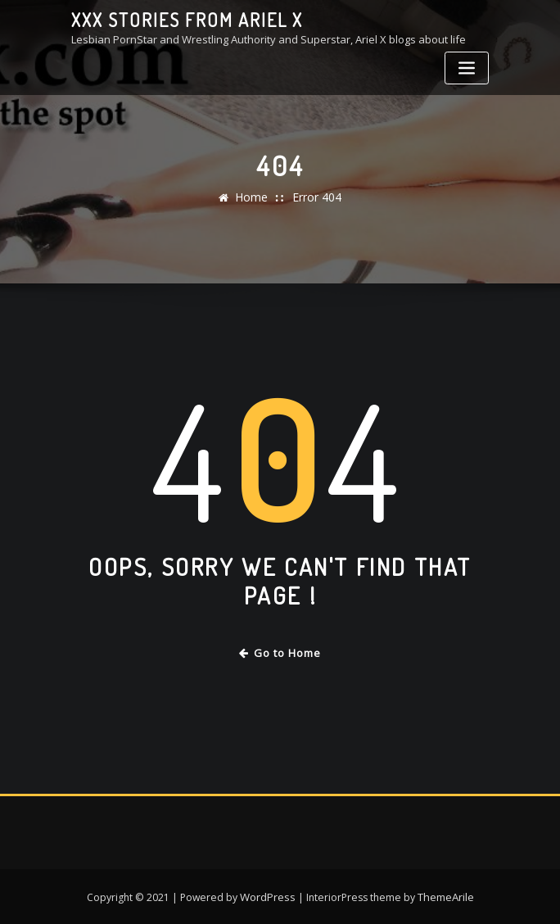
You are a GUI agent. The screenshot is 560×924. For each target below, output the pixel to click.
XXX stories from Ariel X (180, 19)
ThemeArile (444, 893)
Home (254, 197)
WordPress (268, 893)
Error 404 (315, 197)
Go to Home (280, 652)
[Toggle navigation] (467, 67)
